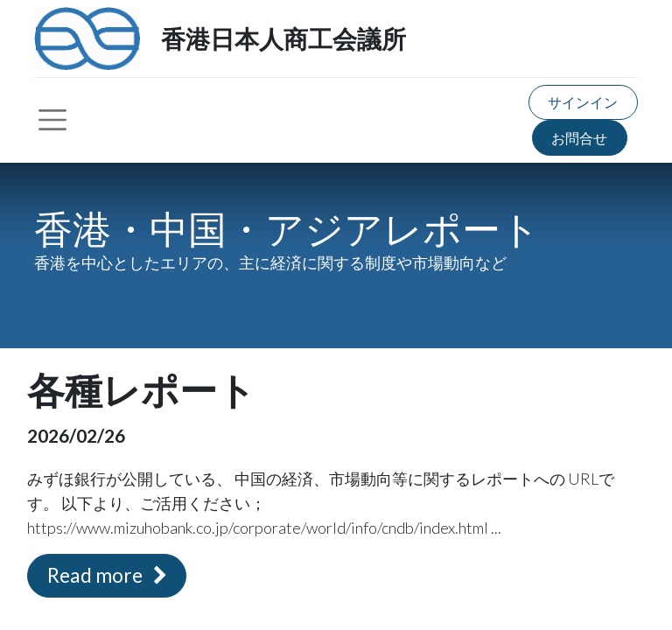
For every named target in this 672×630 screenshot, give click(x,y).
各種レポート (141, 391)
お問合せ (579, 138)
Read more (107, 575)
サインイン (583, 102)
